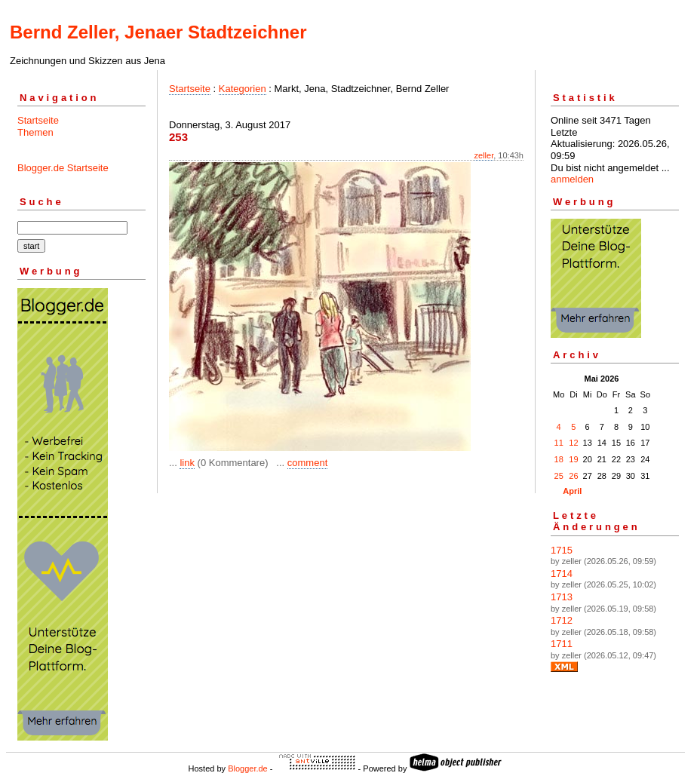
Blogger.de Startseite (63, 168)
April (572, 491)
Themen (35, 132)
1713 (562, 597)
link (187, 463)
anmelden (572, 179)
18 (559, 459)
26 (573, 476)
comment (307, 463)
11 (559, 443)
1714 (562, 574)
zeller (484, 155)
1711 (562, 644)
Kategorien (243, 89)
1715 (562, 550)
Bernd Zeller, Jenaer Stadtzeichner (158, 32)
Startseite (38, 120)
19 (573, 459)
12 (573, 443)
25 (559, 476)
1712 (562, 620)
